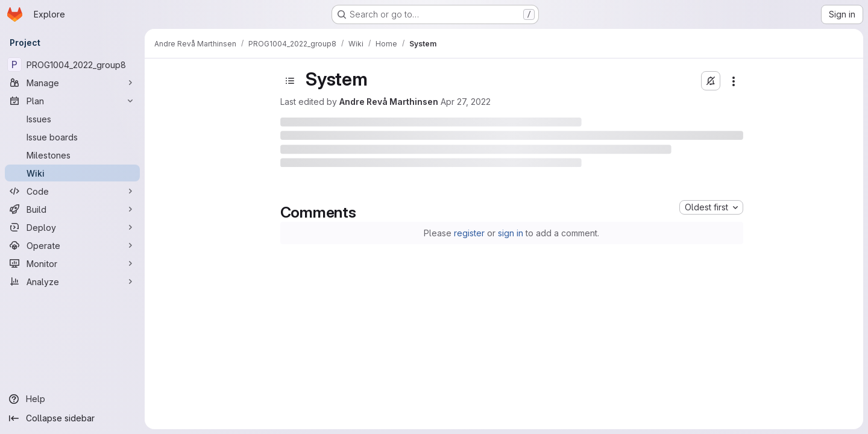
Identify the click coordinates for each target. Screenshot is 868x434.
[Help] (72, 399)
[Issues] (72, 119)
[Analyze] (72, 281)
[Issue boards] (72, 137)
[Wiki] (72, 173)
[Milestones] (72, 155)
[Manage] (72, 83)
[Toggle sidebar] (290, 81)
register (469, 233)
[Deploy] (72, 227)
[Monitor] (72, 263)
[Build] (72, 209)
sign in (511, 233)
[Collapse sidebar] (72, 418)
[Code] (72, 191)
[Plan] (72, 101)
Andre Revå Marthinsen (389, 102)
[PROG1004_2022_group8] (72, 64)
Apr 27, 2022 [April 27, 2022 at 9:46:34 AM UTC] (466, 102)
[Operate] (72, 245)
